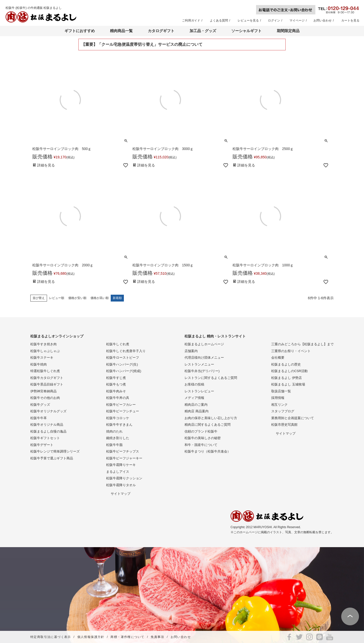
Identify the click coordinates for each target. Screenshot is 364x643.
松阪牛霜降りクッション (124, 478)
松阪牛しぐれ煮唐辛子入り (126, 351)
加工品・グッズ (203, 31)
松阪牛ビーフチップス (123, 451)
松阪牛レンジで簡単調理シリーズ (55, 451)
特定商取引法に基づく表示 (51, 637)
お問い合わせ (323, 20)
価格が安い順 (77, 298)
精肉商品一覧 (121, 31)
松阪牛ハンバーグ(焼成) (124, 371)
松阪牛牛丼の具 (118, 398)
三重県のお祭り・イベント (291, 351)
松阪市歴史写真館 (284, 425)
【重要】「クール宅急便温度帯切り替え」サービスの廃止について (142, 44)
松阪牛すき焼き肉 (43, 344)
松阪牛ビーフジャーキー (124, 458)
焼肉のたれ (114, 431)
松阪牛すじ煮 (116, 378)
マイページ (297, 20)
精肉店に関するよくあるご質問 (208, 425)
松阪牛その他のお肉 (45, 398)
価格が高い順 (100, 298)
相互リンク (279, 405)
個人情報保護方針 (91, 637)
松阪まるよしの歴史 (286, 364)
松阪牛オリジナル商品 (47, 425)
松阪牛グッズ (40, 405)
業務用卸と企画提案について (293, 418)
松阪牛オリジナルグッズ (48, 411)
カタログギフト (161, 31)
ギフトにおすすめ (80, 31)
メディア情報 (194, 398)
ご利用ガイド (191, 20)
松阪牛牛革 (39, 418)
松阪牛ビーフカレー (121, 405)
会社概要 (278, 358)
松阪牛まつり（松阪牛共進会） (208, 451)
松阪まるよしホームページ (204, 344)
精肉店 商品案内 (197, 411)
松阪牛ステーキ (42, 358)
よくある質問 (219, 20)
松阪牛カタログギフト (47, 378)
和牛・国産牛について (201, 445)
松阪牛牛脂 (114, 445)
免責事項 (157, 637)
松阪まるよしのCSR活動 (289, 371)
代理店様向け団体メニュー (204, 358)
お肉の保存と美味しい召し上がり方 (211, 418)
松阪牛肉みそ (116, 391)
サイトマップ (121, 494)
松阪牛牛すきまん (119, 425)
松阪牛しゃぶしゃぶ (45, 351)
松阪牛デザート (42, 445)
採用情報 (278, 398)
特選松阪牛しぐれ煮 (45, 371)
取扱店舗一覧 (281, 391)
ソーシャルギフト (246, 31)
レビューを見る (248, 20)
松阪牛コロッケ (118, 418)
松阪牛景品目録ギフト (47, 384)
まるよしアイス (118, 472)
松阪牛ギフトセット (45, 438)
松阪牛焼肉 (39, 364)
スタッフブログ (283, 411)
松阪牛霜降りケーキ (121, 465)
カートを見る (350, 20)
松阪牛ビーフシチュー (123, 411)
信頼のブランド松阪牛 (201, 431)
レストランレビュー (199, 391)
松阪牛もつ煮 (116, 384)
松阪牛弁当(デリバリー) (202, 371)
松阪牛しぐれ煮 (118, 344)
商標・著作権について (127, 637)
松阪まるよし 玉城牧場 (288, 384)
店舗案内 (191, 351)
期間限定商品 (288, 31)
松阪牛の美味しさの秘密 (203, 438)
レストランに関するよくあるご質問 (211, 378)
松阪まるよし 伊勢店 (287, 378)
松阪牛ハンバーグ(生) (122, 364)
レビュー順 (57, 298)
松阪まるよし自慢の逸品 (48, 431)
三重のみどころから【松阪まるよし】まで (302, 344)
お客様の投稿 (194, 384)
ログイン (274, 20)
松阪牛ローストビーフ (123, 358)
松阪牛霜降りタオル (121, 485)
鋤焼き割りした (118, 438)
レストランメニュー (199, 364)
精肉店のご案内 (196, 405)
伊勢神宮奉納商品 (43, 391)
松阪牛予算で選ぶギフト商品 (52, 458)
